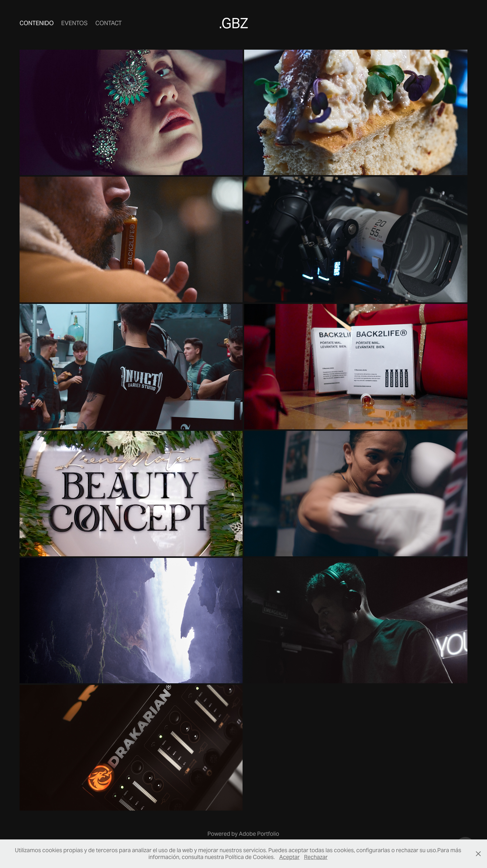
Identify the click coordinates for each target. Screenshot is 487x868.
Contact (109, 23)
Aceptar (289, 857)
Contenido (37, 23)
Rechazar (316, 857)
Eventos (74, 23)
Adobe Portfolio (259, 834)
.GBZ (234, 23)
